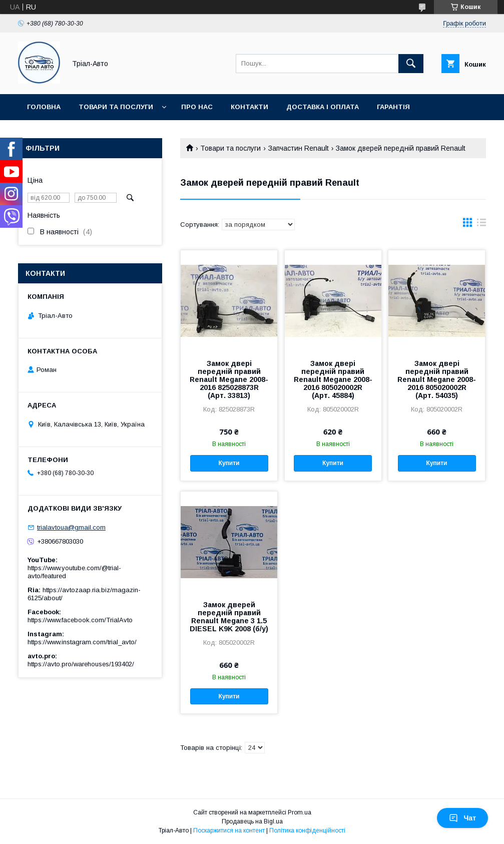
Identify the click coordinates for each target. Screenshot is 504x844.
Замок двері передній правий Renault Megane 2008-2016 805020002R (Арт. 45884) (333, 379)
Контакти (249, 107)
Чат (462, 818)
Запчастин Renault (299, 148)
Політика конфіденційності (307, 830)
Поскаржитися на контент (229, 830)
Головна (44, 107)
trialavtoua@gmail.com (71, 527)
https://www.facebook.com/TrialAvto (80, 620)
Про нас (197, 107)
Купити (229, 463)
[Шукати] (411, 64)
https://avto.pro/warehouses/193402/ (81, 664)
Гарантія (393, 107)
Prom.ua (300, 812)
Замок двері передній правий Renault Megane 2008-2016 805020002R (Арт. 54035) (437, 379)
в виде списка (481, 225)
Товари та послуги (116, 107)
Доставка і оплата (323, 107)
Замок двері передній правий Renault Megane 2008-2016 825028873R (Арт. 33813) (229, 379)
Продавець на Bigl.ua (252, 821)
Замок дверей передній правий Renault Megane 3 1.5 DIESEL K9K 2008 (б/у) (229, 617)
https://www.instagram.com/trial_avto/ (82, 642)
